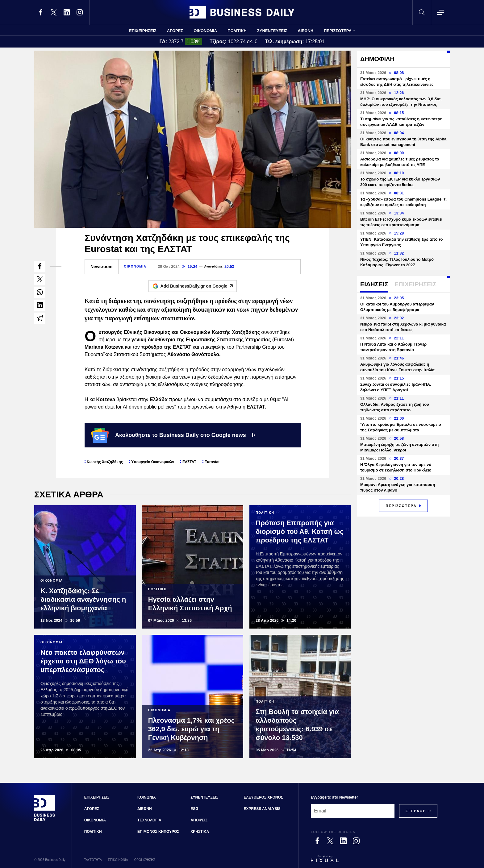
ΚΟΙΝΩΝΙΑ (147, 797)
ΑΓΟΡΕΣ (175, 31)
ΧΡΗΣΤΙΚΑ (200, 832)
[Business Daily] (45, 820)
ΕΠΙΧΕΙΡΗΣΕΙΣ (143, 31)
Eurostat (212, 462)
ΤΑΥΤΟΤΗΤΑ (93, 860)
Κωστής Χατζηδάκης (105, 462)
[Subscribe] (416, 811)
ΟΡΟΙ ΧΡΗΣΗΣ (145, 860)
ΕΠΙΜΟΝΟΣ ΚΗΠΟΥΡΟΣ (158, 832)
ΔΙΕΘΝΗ (306, 31)
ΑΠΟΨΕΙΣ (199, 820)
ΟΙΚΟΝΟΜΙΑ (205, 31)
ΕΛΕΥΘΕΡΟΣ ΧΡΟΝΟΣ (263, 797)
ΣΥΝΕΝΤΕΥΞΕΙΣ (272, 31)
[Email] (353, 811)
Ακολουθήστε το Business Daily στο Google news (173, 435)
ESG (194, 809)
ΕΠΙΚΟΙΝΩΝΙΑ (118, 860)
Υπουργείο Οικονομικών (153, 462)
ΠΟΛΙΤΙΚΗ (237, 31)
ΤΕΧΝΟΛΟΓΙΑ (149, 820)
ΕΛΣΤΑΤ (189, 462)
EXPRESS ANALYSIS (262, 809)
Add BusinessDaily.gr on (199, 286)
